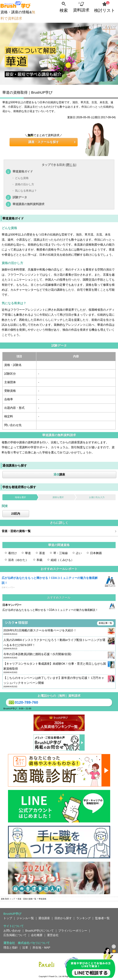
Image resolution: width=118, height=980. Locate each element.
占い (79, 553)
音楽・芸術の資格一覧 (16, 531)
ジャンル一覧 (25, 918)
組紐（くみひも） (62, 560)
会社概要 (37, 935)
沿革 (25, 948)
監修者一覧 (102, 918)
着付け (13, 553)
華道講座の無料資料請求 (29, 204)
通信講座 (44, 918)
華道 (28, 553)
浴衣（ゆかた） (18, 560)
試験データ (20, 197)
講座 (59, 474)
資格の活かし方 (25, 184)
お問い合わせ (12, 931)
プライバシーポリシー (73, 931)
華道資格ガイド (23, 171)
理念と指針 (11, 948)
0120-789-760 (23, 702)
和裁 (40, 560)
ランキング (84, 918)
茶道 (42, 553)
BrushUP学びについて (40, 931)
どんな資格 (22, 178)
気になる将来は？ (26, 191)
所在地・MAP (41, 948)
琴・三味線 (61, 553)
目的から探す (63, 918)
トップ (8, 918)
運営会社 (53, 935)
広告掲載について (15, 935)
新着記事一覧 (105, 623)
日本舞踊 (96, 553)
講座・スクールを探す (44, 142)
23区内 (16, 514)
